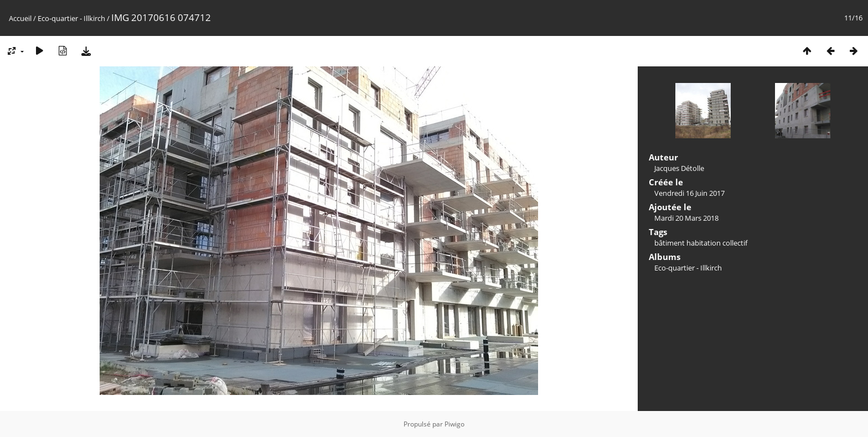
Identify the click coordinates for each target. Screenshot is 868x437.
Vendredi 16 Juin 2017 (689, 193)
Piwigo (454, 424)
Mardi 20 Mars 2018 (686, 218)
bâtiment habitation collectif (701, 243)
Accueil (20, 18)
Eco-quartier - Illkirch (71, 18)
